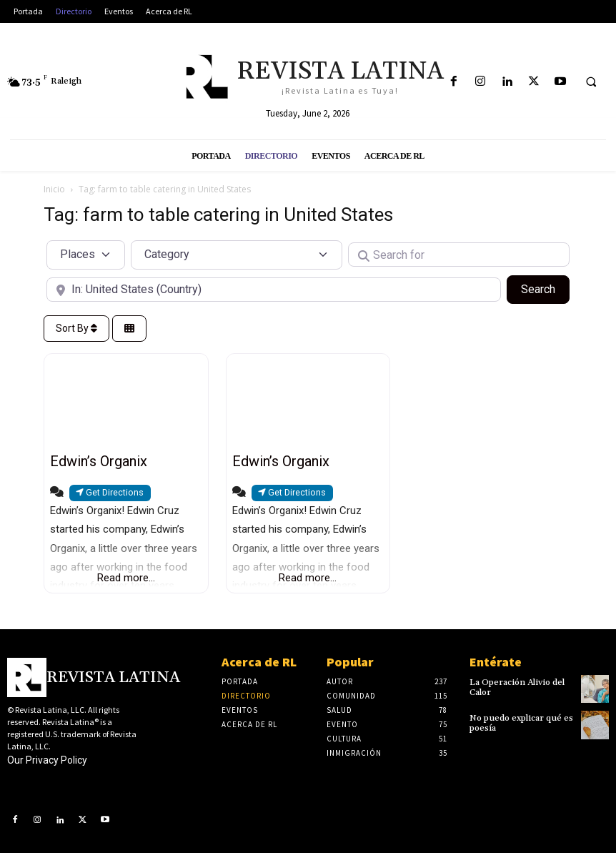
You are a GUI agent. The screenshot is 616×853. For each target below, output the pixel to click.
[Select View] (129, 329)
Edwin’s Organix (99, 461)
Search (545, 288)
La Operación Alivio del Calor (517, 687)
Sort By (76, 328)
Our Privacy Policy (47, 760)
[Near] (274, 290)
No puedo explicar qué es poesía (520, 723)
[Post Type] (86, 255)
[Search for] (459, 255)
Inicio (54, 189)
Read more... (126, 578)
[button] (591, 82)
